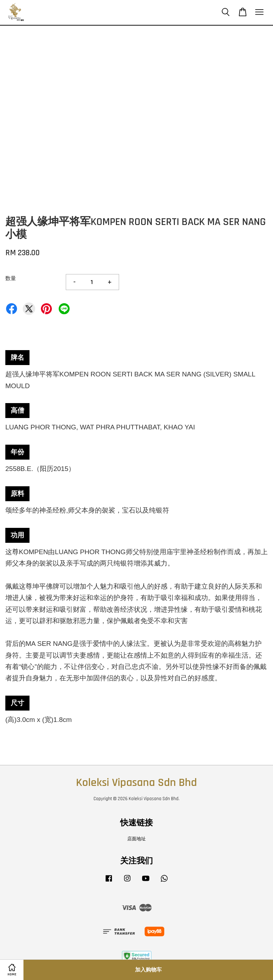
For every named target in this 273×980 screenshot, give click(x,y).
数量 (11, 279)
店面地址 (136, 839)
